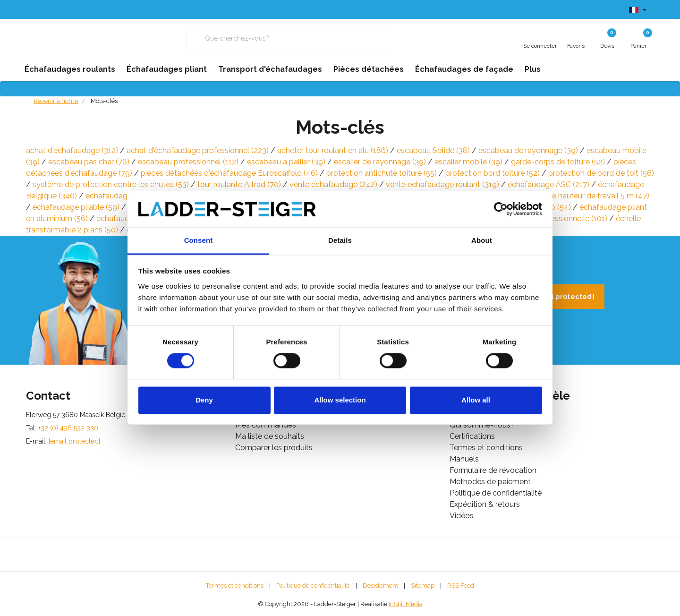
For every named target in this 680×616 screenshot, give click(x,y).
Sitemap (423, 586)
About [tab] (482, 240)
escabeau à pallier (286, 162)
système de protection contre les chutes (111, 184)
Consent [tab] (199, 240)
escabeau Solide (433, 150)
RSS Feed (461, 586)
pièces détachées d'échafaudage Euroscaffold (229, 173)
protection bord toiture (493, 173)
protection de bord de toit (601, 173)
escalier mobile (468, 162)
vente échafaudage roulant (442, 184)
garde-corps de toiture (558, 162)
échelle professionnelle (558, 218)
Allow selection (340, 400)
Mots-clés (104, 101)
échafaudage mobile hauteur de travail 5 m (567, 196)
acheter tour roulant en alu (333, 150)
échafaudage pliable (76, 207)
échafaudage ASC (548, 184)
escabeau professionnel (188, 162)
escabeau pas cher (89, 162)
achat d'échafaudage (72, 150)
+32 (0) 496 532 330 (68, 428)
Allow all (476, 400)
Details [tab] (340, 240)
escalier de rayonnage (380, 162)
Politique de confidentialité (313, 586)
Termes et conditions (235, 586)
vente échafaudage (333, 184)
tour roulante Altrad (239, 184)
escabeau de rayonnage (528, 150)
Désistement (380, 586)
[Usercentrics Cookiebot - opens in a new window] (501, 209)
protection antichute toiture (382, 173)
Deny (204, 400)
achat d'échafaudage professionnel (198, 150)
